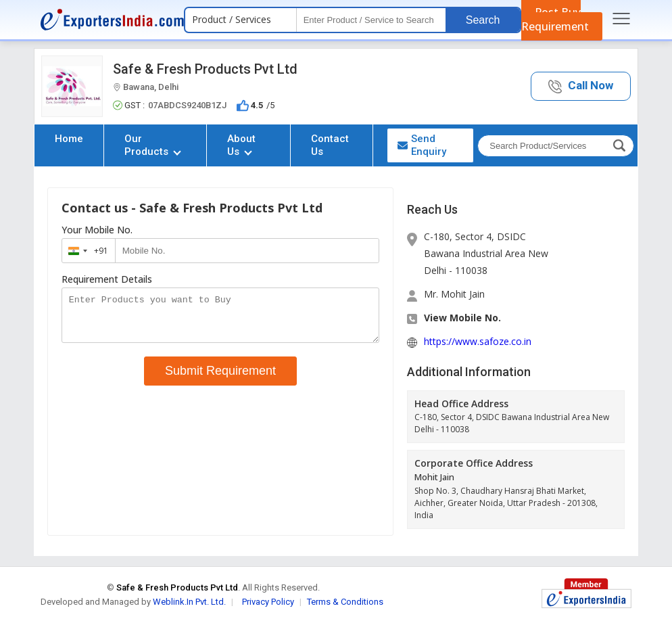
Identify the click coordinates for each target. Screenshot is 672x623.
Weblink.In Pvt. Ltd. (189, 602)
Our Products (153, 145)
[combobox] (86, 251)
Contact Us (330, 145)
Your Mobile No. (97, 230)
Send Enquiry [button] (422, 145)
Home (69, 139)
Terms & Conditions (345, 602)
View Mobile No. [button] (462, 318)
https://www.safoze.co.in (478, 341)
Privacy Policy (268, 602)
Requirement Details (107, 279)
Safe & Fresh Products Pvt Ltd (205, 69)
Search (483, 20)
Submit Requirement (220, 379)
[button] (581, 86)
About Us (241, 145)
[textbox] (371, 20)
